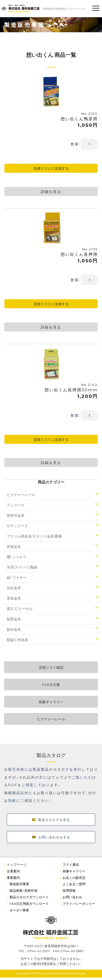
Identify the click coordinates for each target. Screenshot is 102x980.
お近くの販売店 (74, 878)
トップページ (17, 864)
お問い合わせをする (51, 837)
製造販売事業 (19, 884)
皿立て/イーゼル (20, 608)
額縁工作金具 (17, 640)
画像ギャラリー (51, 702)
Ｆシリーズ (16, 505)
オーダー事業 (19, 910)
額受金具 (14, 619)
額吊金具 (14, 629)
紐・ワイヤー (17, 577)
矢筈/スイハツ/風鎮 (22, 567)
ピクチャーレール (21, 495)
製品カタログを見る (51, 820)
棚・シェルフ (17, 557)
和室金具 (14, 546)
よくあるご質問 (74, 884)
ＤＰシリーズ (17, 526)
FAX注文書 (51, 684)
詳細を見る (51, 191)
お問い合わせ (72, 897)
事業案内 (13, 878)
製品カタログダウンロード (29, 897)
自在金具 (14, 588)
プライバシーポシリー (79, 903)
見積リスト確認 (51, 667)
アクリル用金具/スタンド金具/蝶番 (34, 536)
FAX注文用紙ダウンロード (29, 903)
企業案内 (13, 871)
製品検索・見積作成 (23, 890)
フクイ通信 (71, 864)
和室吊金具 (16, 515)
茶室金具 (14, 598)
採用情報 (69, 890)
